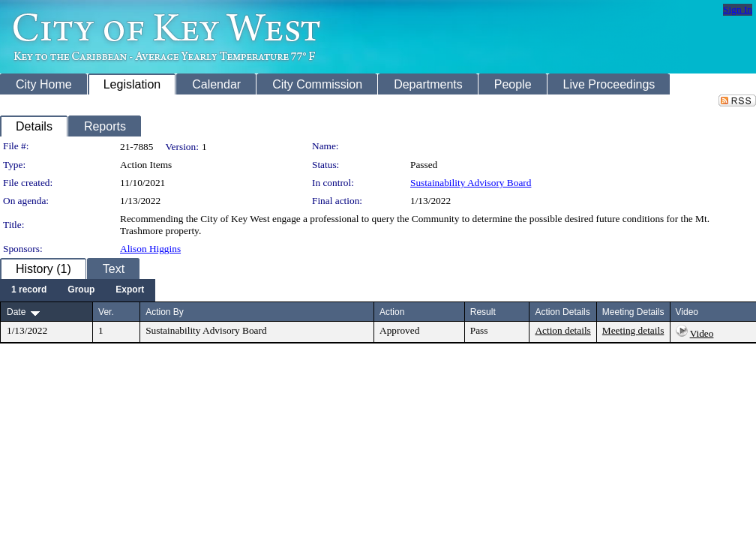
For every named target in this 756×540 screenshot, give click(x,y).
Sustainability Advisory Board (471, 183)
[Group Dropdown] (81, 290)
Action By (165, 312)
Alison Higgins (150, 249)
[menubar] (78, 290)
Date (16, 312)
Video (702, 333)
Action (392, 312)
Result (483, 312)
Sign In (738, 9)
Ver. (106, 312)
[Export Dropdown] (130, 290)
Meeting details (633, 330)
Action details (562, 330)
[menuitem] (29, 290)
